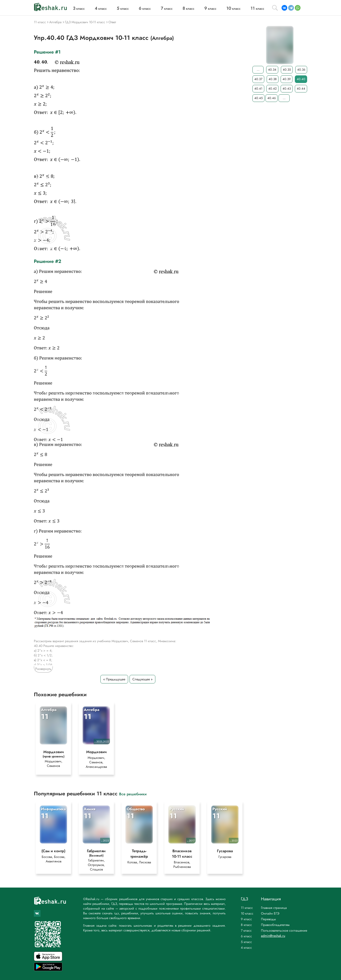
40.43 (287, 89)
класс (79, 9)
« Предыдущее (114, 679)
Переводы (268, 919)
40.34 (272, 70)
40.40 (301, 79)
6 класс (246, 936)
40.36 (301, 70)
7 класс (246, 930)
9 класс (246, 919)
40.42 (272, 89)
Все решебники (133, 796)
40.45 (258, 98)
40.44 (301, 89)
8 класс (246, 925)
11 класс (247, 908)
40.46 (271, 98)
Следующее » (142, 679)
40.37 (258, 79)
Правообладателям (275, 925)
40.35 (287, 70)
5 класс (246, 942)
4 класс (246, 948)
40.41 (258, 89)
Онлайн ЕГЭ (270, 913)
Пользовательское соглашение (284, 930)
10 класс (247, 913)
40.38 (273, 79)
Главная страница (274, 908)
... (258, 70)
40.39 (287, 79)
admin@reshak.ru (273, 936)
